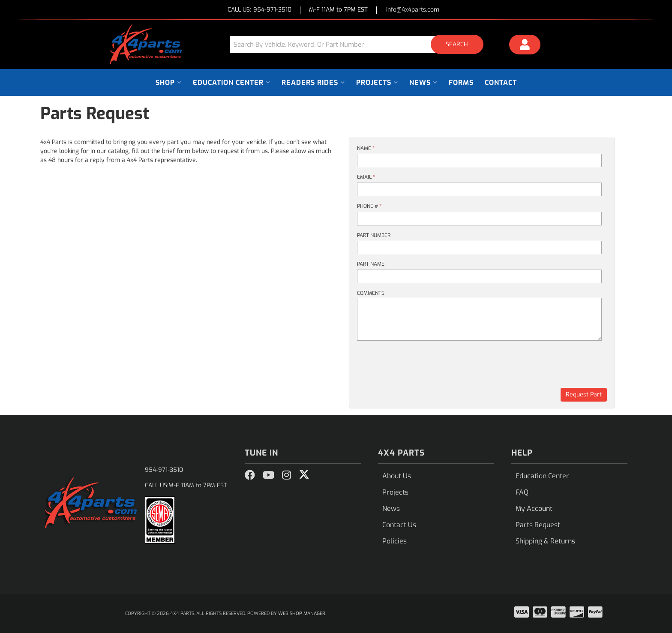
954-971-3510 (164, 470)
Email (366, 177)
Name (366, 148)
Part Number (374, 235)
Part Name (371, 264)
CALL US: (259, 10)
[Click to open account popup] (525, 46)
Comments (371, 293)
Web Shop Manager (302, 613)
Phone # (369, 206)
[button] (360, 44)
